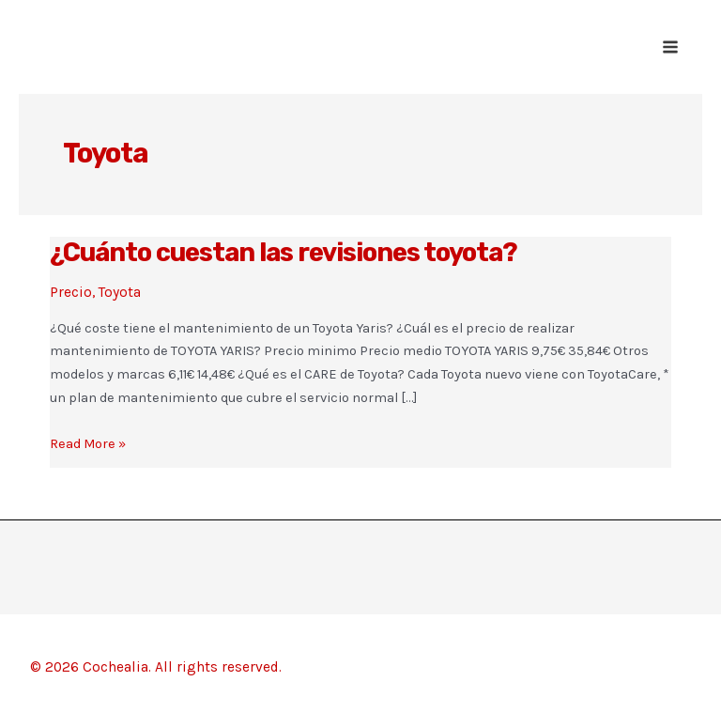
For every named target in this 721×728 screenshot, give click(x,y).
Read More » (88, 445)
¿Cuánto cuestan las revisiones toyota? (284, 252)
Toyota (120, 292)
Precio (71, 292)
